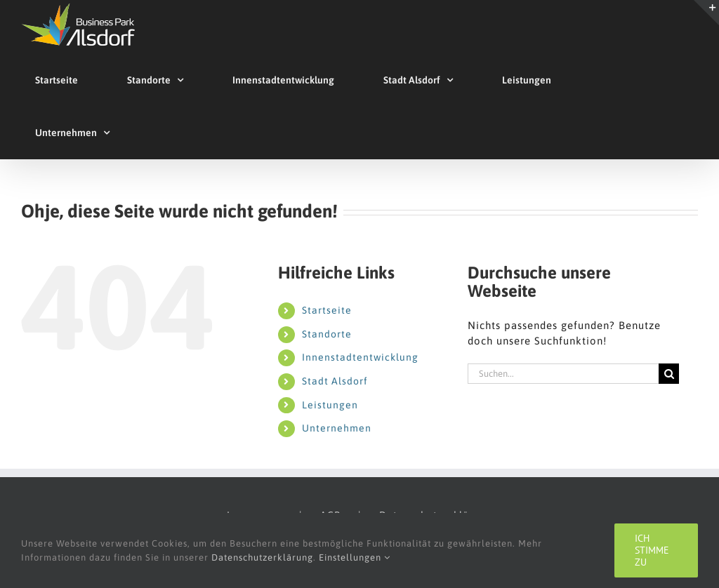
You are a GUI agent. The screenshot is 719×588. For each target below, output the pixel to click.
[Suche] (669, 374)
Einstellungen (355, 557)
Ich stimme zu (652, 550)
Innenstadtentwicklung (360, 357)
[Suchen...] (563, 374)
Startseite (327, 310)
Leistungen (330, 405)
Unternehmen (337, 428)
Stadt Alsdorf (335, 381)
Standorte (327, 334)
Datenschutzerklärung (262, 557)
